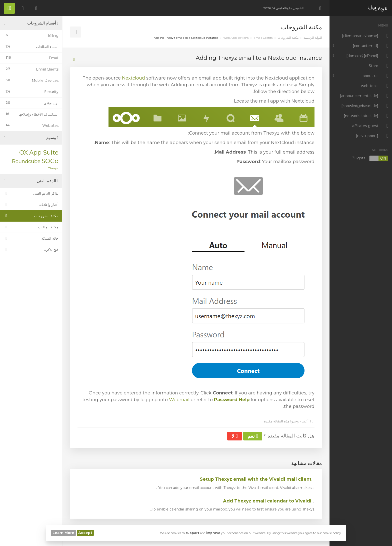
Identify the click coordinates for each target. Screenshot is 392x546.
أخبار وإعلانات (31, 205)
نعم (253, 436)
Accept (85, 533)
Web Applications (236, 38)
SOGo (50, 161)
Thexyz (53, 168)
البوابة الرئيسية (313, 38)
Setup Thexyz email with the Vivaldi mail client (257, 479)
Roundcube (26, 161)
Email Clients (263, 38)
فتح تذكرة (31, 250)
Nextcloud (133, 78)
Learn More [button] (63, 533)
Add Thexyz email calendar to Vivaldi (269, 501)
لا (234, 436)
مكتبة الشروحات (288, 38)
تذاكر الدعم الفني (31, 193)
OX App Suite (39, 152)
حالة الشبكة (31, 238)
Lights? (370, 158)
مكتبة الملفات (31, 227)
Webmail (179, 400)
